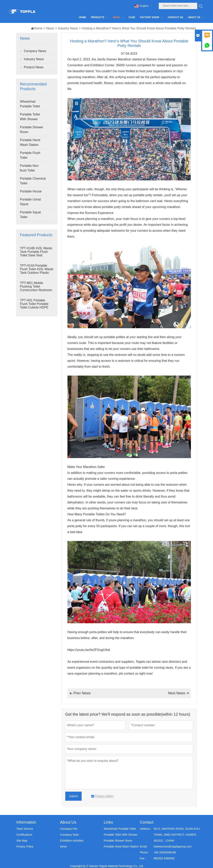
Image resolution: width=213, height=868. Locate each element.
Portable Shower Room (32, 130)
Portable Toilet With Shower (30, 117)
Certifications (24, 835)
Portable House (31, 191)
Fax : (143, 858)
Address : (146, 829)
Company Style (69, 835)
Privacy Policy (25, 846)
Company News (35, 51)
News (50, 28)
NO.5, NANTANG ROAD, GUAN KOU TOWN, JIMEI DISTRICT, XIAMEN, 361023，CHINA (177, 835)
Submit (74, 796)
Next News (178, 693)
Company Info (69, 829)
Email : (144, 846)
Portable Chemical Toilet (33, 181)
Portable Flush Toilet (30, 155)
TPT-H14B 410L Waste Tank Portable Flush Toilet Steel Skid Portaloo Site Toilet (36, 254)
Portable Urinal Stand (30, 202)
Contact (147, 822)
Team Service (25, 829)
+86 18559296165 (165, 852)
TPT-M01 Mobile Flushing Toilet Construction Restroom (36, 286)
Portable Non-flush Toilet (30, 168)
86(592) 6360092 (164, 858)
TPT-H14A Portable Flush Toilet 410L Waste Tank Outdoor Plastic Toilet (37, 271)
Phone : (145, 852)
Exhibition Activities (72, 841)
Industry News (68, 28)
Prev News (80, 693)
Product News (34, 67)
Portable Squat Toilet (30, 215)
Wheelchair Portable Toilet (30, 104)
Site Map (22, 841)
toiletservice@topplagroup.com (173, 846)
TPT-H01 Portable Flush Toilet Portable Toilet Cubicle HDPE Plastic (34, 306)
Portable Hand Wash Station (30, 142)
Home (37, 28)
